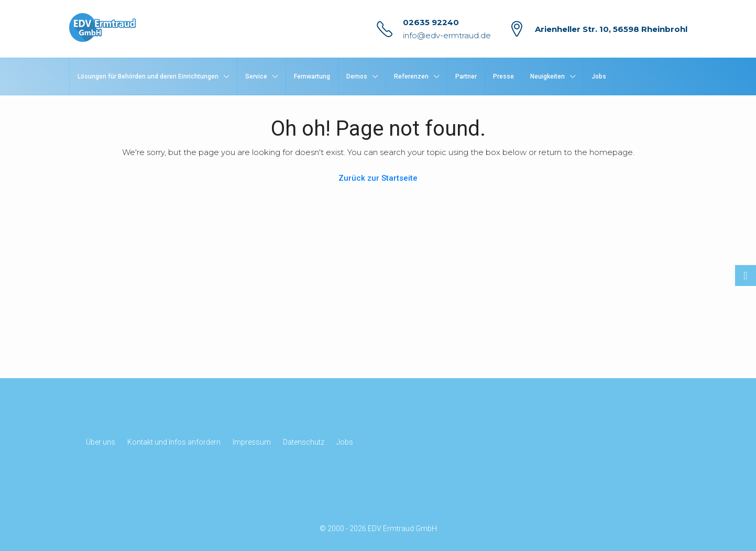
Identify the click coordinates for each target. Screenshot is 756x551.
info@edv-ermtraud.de (447, 35)
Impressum (252, 442)
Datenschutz (304, 442)
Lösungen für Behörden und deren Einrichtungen (148, 76)
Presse (503, 76)
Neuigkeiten (547, 76)
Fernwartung (312, 76)
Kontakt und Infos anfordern (174, 442)
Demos (357, 76)
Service (256, 76)
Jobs (599, 76)
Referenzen (411, 76)
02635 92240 (431, 22)
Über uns (101, 442)
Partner (466, 76)
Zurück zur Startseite (378, 178)
